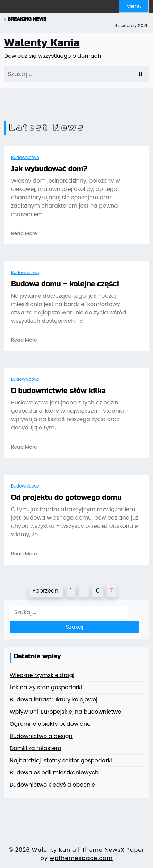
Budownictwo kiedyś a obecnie (52, 785)
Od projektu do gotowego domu (66, 498)
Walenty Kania (42, 43)
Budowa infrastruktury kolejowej (54, 700)
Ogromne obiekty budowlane (50, 724)
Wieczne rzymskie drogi (42, 675)
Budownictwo (25, 157)
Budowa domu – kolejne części (65, 284)
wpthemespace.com (81, 858)
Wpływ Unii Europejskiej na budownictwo (66, 712)
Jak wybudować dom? (49, 169)
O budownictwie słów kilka (58, 391)
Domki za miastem (36, 748)
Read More (24, 233)
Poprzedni (46, 591)
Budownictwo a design (41, 736)
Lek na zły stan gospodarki (46, 687)
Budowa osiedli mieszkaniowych (54, 773)
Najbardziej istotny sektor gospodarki (61, 760)
